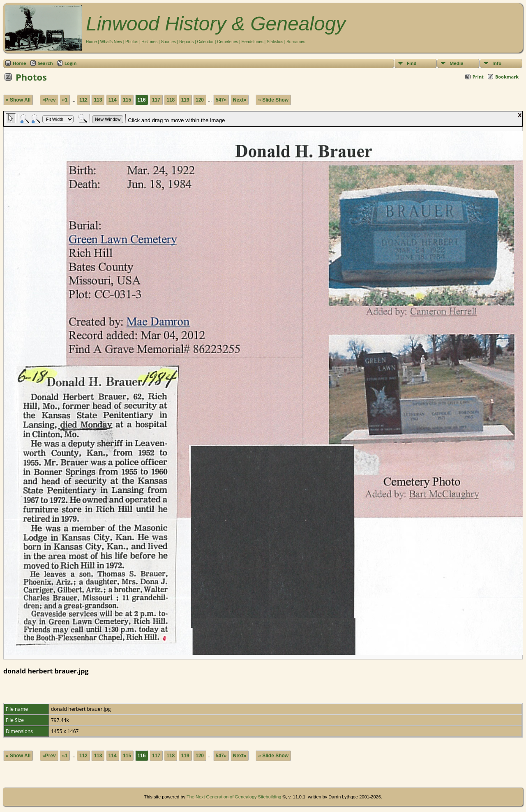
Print (478, 77)
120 (200, 100)
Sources (168, 42)
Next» (240, 100)
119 (185, 100)
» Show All (18, 100)
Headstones (252, 42)
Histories (149, 42)
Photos (132, 42)
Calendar (205, 42)
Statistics (275, 42)
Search (45, 63)
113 (98, 100)
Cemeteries (227, 42)
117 (156, 100)
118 (171, 100)
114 (113, 100)
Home (91, 42)
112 (83, 100)
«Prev (49, 100)
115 (127, 100)
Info (497, 63)
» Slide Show (273, 100)
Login (71, 63)
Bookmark (507, 77)
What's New (111, 42)
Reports (186, 42)
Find (412, 63)
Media (457, 63)
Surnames (296, 42)
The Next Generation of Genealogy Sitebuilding (234, 797)
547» (221, 100)
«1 (65, 100)
